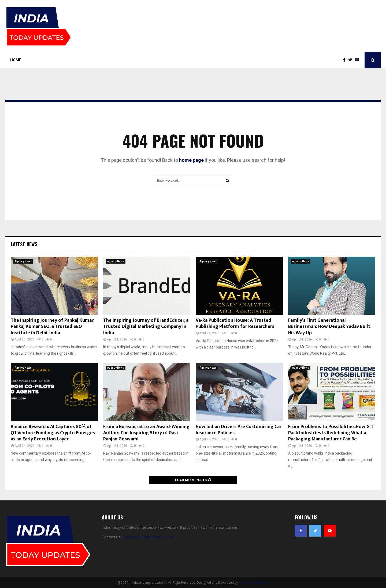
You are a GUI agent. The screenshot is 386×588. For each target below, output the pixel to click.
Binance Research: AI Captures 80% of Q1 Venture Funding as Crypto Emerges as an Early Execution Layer (53, 433)
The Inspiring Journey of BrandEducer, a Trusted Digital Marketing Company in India (146, 327)
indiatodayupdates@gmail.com (148, 537)
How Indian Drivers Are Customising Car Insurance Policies (239, 430)
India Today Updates (254, 583)
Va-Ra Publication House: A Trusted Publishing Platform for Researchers (235, 323)
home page (191, 160)
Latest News (24, 244)
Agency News (23, 261)
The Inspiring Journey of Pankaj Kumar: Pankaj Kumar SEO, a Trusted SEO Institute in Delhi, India (53, 327)
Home (16, 60)
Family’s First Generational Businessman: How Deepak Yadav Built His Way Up (329, 327)
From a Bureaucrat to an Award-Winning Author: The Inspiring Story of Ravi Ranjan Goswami (146, 433)
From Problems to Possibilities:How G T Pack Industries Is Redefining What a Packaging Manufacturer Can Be (331, 433)
